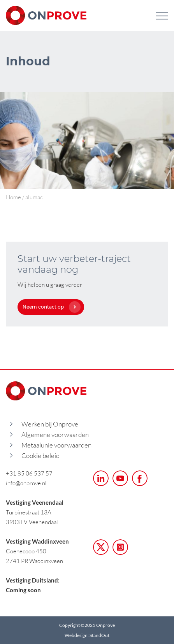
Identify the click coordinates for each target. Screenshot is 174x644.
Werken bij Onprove (50, 424)
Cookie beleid (40, 455)
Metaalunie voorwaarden (56, 445)
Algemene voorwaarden (55, 434)
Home (13, 197)
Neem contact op (50, 307)
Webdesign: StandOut (87, 635)
